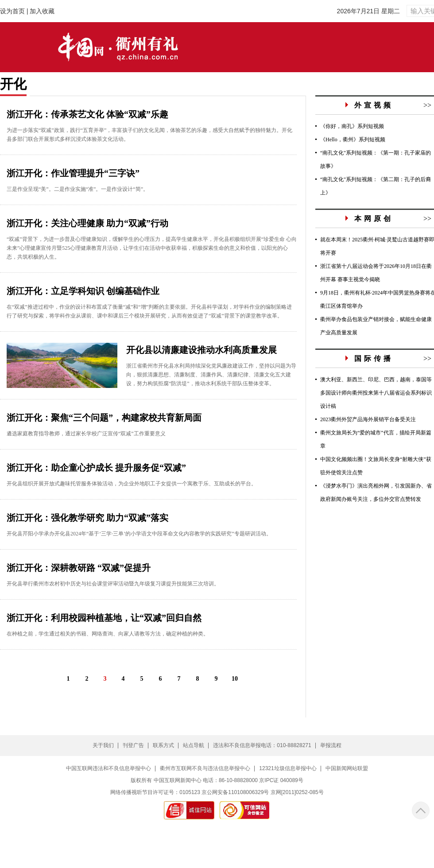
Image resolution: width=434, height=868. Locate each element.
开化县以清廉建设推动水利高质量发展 (201, 350)
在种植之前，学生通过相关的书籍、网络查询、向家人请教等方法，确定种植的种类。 (108, 634)
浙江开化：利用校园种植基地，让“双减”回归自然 (104, 618)
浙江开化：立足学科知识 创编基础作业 (83, 291)
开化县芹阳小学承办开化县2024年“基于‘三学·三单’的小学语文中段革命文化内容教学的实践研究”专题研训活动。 (139, 534)
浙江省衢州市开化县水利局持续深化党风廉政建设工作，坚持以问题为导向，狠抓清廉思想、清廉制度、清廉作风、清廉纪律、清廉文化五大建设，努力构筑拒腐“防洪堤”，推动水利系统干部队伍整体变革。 (211, 375)
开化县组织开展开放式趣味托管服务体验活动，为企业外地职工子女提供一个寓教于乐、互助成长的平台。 (132, 484)
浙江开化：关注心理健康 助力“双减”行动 (87, 223)
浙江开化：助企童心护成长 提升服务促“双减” (96, 468)
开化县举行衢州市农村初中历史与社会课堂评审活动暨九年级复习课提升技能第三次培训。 (113, 584)
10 (235, 679)
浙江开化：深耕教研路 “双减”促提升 (79, 568)
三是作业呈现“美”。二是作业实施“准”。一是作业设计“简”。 (77, 189)
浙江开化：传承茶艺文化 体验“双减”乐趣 (87, 114)
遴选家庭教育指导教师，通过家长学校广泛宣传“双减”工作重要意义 (86, 434)
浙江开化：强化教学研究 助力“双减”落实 (87, 518)
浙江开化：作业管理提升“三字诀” (73, 173)
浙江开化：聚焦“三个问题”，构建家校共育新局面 (104, 418)
